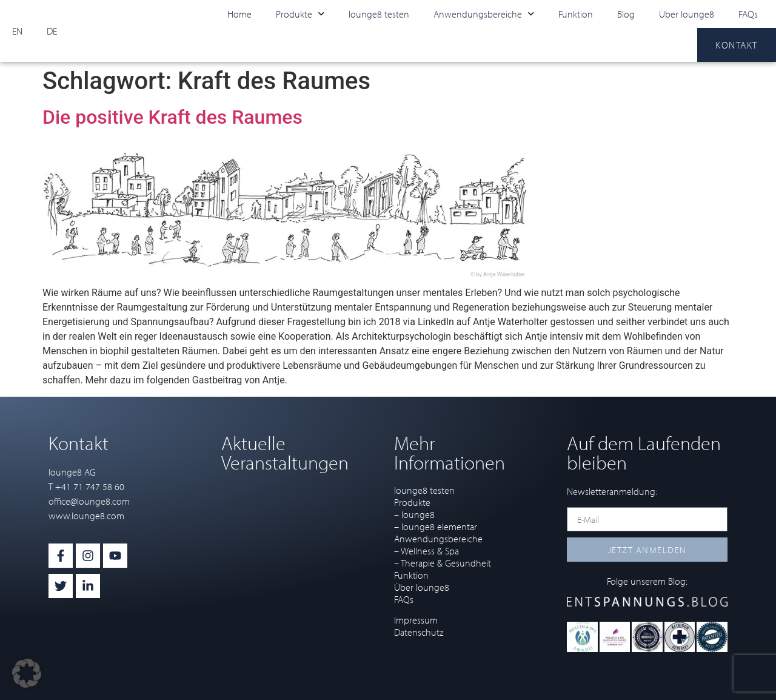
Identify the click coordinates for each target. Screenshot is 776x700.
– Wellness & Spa (426, 551)
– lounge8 (414, 514)
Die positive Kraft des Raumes (172, 117)
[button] (27, 673)
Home (239, 14)
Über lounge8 (687, 14)
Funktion (576, 14)
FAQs (748, 14)
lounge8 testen (379, 14)
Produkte (300, 14)
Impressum (416, 620)
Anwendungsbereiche (484, 14)
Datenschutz (419, 632)
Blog (626, 14)
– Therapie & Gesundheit (443, 563)
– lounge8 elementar (436, 527)
